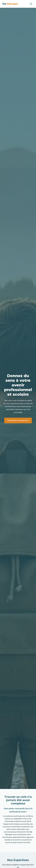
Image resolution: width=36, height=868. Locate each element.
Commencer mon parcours (18, 420)
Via (10, 4)
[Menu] (31, 4)
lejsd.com (20, 827)
